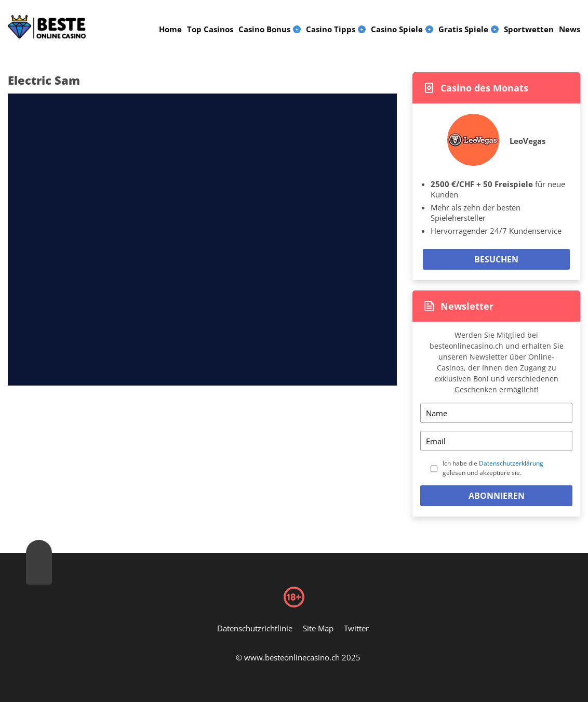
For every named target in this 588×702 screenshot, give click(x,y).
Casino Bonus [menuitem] (264, 29)
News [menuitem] (570, 29)
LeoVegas (527, 141)
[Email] (496, 441)
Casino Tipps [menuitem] (331, 29)
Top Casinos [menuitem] (210, 29)
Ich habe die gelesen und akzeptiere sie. (493, 468)
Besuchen (496, 259)
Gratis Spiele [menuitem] (463, 29)
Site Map (318, 628)
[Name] (496, 413)
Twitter (356, 628)
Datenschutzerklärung (511, 463)
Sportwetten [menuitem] (529, 29)
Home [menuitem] (170, 29)
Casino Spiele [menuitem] (397, 29)
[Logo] (47, 27)
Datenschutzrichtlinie (255, 628)
